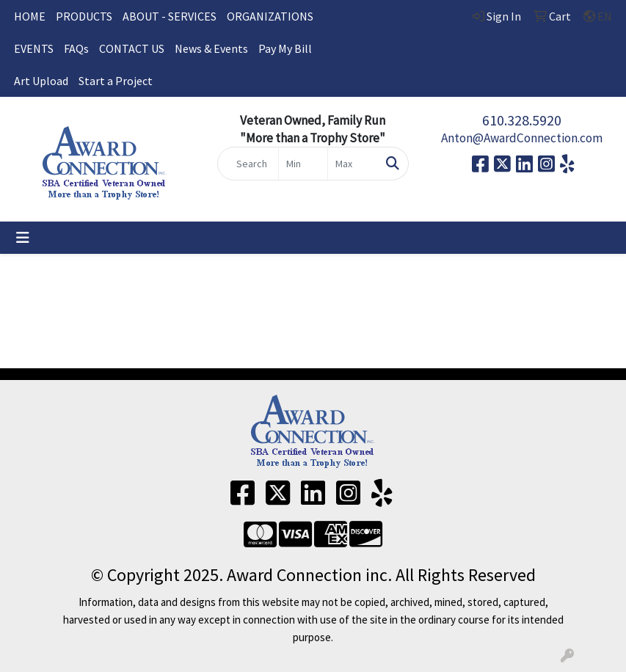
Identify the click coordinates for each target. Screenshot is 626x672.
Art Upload (41, 81)
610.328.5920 (522, 120)
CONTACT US (132, 48)
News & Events (211, 48)
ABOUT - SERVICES (170, 16)
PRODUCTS (84, 16)
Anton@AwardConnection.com (522, 138)
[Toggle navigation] (23, 238)
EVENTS (34, 48)
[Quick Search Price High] (352, 164)
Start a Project (116, 81)
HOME (30, 16)
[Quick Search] (248, 164)
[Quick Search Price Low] (303, 164)
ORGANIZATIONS (270, 16)
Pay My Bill (285, 48)
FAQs (76, 48)
